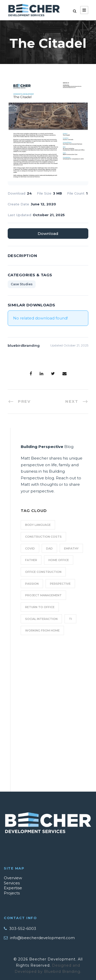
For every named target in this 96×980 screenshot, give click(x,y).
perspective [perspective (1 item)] (60, 584)
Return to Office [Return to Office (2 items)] (40, 607)
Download (48, 233)
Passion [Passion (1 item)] (32, 584)
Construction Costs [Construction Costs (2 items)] (43, 537)
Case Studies (22, 284)
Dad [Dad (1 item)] (49, 548)
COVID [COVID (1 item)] (30, 548)
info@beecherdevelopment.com (42, 938)
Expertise (13, 888)
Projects (12, 893)
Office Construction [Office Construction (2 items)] (43, 572)
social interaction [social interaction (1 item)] (41, 619)
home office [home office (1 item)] (59, 560)
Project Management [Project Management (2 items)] (43, 595)
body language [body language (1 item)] (38, 525)
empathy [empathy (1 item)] (71, 548)
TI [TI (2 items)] (70, 619)
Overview (13, 878)
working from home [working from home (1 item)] (42, 630)
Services (12, 883)
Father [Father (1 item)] (31, 560)
